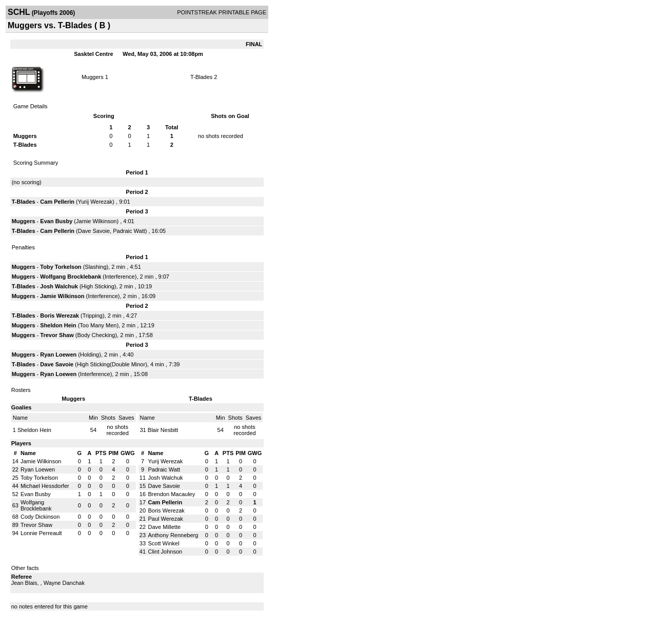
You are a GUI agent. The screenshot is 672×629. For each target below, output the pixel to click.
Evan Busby (56, 221)
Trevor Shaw (57, 335)
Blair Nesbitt (163, 430)
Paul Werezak (165, 519)
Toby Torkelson (61, 267)
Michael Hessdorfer (45, 486)
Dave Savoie (94, 231)
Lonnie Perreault (41, 533)
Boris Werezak (60, 316)
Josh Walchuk (59, 286)
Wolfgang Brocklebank (71, 277)
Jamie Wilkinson (96, 221)
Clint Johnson (165, 552)
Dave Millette (164, 527)
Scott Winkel (163, 543)
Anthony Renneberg (173, 535)
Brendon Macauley (171, 494)
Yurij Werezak (95, 202)
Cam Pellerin (57, 202)
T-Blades (201, 77)
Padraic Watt (129, 231)
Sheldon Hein (58, 325)
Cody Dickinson (40, 517)
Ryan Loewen (58, 355)
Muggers (93, 77)
